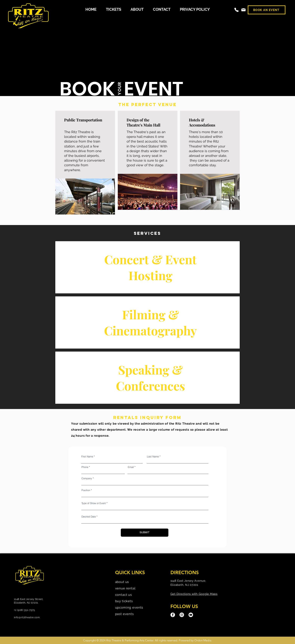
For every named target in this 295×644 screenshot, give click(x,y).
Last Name (153, 457)
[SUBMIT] (145, 533)
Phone (85, 467)
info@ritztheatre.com (27, 617)
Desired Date (89, 517)
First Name (87, 457)
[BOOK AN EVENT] (267, 10)
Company (87, 478)
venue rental (125, 588)
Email (131, 467)
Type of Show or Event (94, 503)
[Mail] (243, 10)
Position (86, 490)
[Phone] (236, 10)
